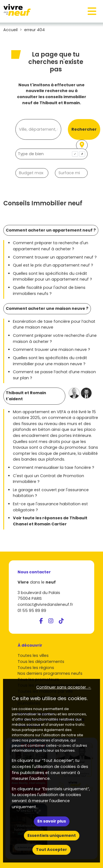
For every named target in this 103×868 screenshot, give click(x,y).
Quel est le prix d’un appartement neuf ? (53, 265)
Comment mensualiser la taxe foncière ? (54, 467)
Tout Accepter (51, 850)
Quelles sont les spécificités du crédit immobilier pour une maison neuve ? (50, 361)
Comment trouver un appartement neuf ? (55, 257)
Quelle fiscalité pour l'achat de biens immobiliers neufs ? (49, 291)
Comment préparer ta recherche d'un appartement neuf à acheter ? (51, 246)
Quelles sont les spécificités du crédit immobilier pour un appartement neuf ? (52, 276)
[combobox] (51, 154)
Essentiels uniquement (52, 835)
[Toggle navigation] (92, 11)
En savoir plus (52, 821)
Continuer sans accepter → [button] (64, 687)
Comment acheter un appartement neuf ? (51, 230)
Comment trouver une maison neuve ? (51, 350)
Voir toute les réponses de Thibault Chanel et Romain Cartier (50, 521)
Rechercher (84, 129)
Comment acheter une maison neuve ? (47, 308)
